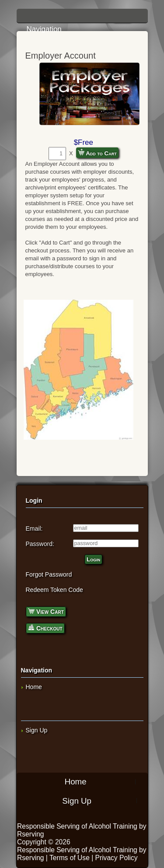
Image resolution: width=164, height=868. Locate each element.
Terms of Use (70, 858)
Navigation (84, 19)
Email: (34, 528)
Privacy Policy (117, 858)
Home (34, 687)
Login (93, 559)
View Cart (46, 611)
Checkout (45, 628)
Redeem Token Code (54, 590)
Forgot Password (49, 574)
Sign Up (37, 730)
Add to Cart (97, 153)
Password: (40, 544)
